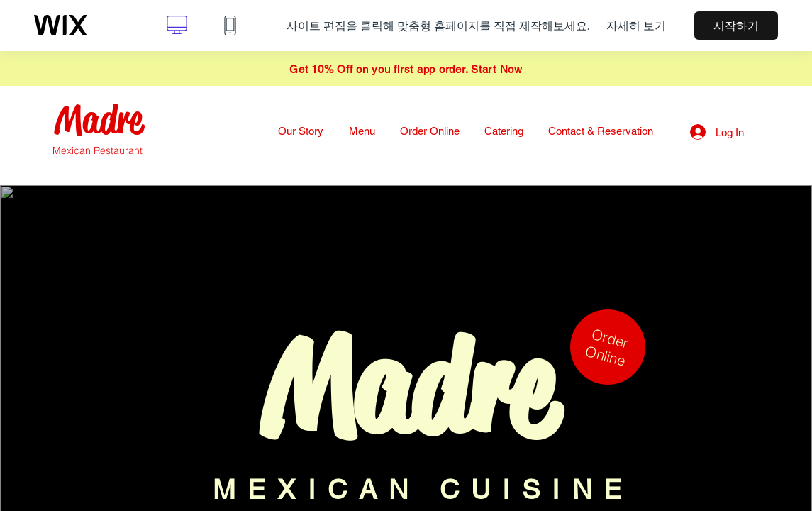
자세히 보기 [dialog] (636, 26)
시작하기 (736, 26)
